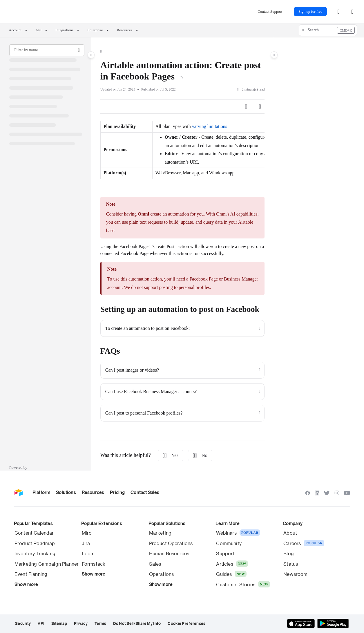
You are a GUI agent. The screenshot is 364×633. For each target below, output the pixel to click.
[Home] (101, 51)
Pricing (117, 492)
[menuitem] (338, 12)
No (200, 455)
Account (15, 30)
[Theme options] (352, 12)
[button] (328, 30)
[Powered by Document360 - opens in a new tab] (19, 467)
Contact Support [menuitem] (270, 11)
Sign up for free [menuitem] (310, 11)
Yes (171, 455)
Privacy (81, 623)
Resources (125, 30)
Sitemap (59, 623)
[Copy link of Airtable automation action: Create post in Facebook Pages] (182, 77)
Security (23, 623)
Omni (143, 214)
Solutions (66, 492)
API (38, 30)
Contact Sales (145, 492)
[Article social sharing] (246, 106)
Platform (41, 492)
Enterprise (95, 30)
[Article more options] (260, 106)
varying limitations (210, 126)
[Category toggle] (91, 55)
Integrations (64, 30)
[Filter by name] (47, 50)
